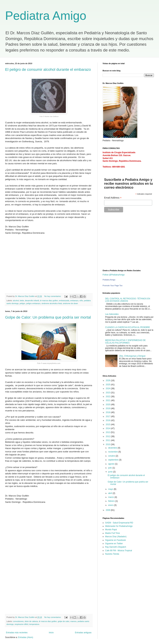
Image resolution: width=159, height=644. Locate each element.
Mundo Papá (111, 530)
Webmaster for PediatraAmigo (119, 526)
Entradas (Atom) (26, 637)
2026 (108, 380)
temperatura (34, 624)
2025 (108, 385)
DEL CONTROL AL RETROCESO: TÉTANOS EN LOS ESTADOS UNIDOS (128, 300)
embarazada (64, 301)
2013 (108, 432)
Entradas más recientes (17, 633)
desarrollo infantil (32, 301)
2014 (108, 428)
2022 (108, 397)
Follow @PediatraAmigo (114, 275)
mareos (73, 621)
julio (110, 468)
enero (111, 505)
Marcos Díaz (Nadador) (116, 537)
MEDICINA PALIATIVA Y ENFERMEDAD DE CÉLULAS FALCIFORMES (125, 341)
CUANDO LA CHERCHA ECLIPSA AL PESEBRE (128, 327)
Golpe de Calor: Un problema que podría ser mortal (48, 317)
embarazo (74, 301)
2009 (108, 510)
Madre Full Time (112, 533)
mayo (111, 489)
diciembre (113, 448)
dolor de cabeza (31, 621)
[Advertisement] (45, 265)
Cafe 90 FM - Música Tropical (119, 551)
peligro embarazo (33, 303)
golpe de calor (64, 621)
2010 (108, 444)
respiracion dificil (21, 624)
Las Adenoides (112, 314)
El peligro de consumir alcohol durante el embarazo (48, 69)
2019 (108, 408)
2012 (108, 436)
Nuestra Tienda (112, 554)
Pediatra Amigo (46, 16)
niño (81, 301)
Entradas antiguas (83, 633)
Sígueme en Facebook (115, 540)
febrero (112, 501)
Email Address (113, 198)
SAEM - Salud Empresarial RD (119, 523)
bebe (22, 301)
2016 (108, 420)
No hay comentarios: (53, 296)
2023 (108, 393)
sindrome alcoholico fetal (52, 303)
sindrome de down (70, 303)
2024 (108, 389)
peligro (22, 303)
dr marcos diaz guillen (49, 301)
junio (111, 472)
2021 (108, 400)
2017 (108, 416)
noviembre (113, 452)
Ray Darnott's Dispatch (116, 547)
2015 (108, 425)
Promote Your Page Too (112, 286)
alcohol (16, 301)
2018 (108, 412)
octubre (112, 456)
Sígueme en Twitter (114, 544)
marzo (111, 497)
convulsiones (18, 621)
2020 (108, 405)
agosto (112, 464)
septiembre (114, 460)
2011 (108, 440)
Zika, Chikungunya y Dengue (132, 356)
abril (110, 493)
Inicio (51, 633)
